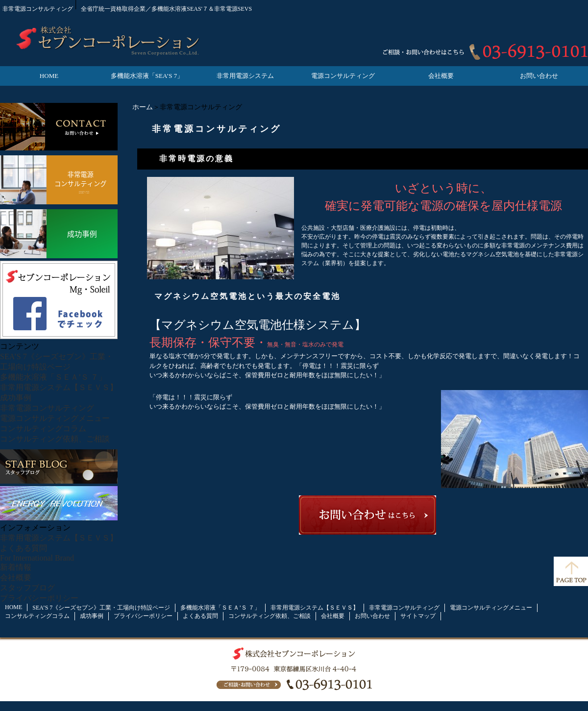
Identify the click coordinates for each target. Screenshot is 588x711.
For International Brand (37, 558)
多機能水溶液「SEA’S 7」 (147, 76)
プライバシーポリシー (39, 598)
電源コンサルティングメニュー (55, 418)
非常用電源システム (245, 76)
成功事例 (16, 398)
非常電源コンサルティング (47, 408)
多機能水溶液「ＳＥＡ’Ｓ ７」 (53, 377)
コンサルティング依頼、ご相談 (55, 439)
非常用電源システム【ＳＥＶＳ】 (59, 387)
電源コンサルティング (343, 76)
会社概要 (441, 76)
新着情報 (16, 567)
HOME (49, 76)
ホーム (143, 107)
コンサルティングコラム (43, 429)
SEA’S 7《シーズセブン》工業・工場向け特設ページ (101, 608)
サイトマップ (418, 616)
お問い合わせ (539, 76)
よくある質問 (24, 548)
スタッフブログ (27, 588)
